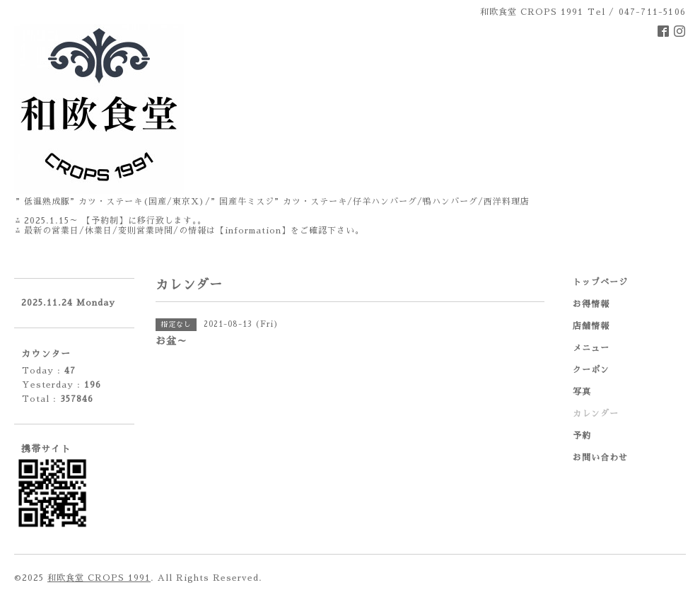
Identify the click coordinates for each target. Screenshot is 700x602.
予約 (582, 436)
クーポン (591, 370)
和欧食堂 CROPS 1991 (99, 578)
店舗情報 (591, 326)
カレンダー (596, 414)
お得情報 (591, 304)
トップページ (600, 282)
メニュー (591, 348)
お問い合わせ (600, 458)
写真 (582, 392)
